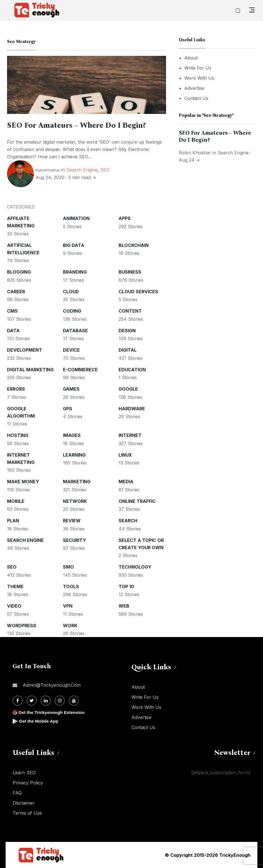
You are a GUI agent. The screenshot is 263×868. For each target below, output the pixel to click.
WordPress (22, 626)
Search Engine (82, 170)
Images (72, 435)
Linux (125, 455)
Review (72, 521)
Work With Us (199, 78)
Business (130, 272)
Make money (23, 482)
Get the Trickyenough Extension (53, 712)
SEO (105, 170)
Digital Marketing (30, 370)
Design (127, 331)
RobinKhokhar (48, 170)
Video (14, 606)
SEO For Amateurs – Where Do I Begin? (80, 125)
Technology (135, 567)
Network (75, 501)
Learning (74, 455)
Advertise (194, 88)
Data (13, 331)
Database (75, 331)
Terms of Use (27, 813)
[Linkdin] (46, 701)
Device (71, 350)
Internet (130, 435)
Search (128, 521)
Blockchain (134, 245)
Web (124, 606)
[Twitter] (32, 701)
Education (132, 370)
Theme (15, 587)
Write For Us (198, 68)
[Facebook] (18, 701)
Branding (75, 272)
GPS (68, 409)
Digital (128, 350)
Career (16, 292)
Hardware (132, 409)
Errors (16, 389)
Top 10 (126, 587)
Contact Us (196, 98)
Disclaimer (24, 803)
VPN (68, 606)
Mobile (16, 501)
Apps (125, 218)
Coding (72, 311)
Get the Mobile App (39, 721)
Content (130, 311)
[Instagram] (60, 701)
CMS (12, 311)
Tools (71, 587)
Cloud (71, 292)
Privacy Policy (28, 783)
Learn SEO (24, 773)
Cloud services (138, 292)
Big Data (74, 245)
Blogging (19, 272)
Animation (76, 218)
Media (126, 482)
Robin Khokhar (195, 153)
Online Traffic (137, 501)
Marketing (77, 482)
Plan (13, 521)
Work (70, 626)
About (191, 58)
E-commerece (80, 370)
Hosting (18, 435)
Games (71, 389)
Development (25, 350)
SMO (68, 567)
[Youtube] (74, 701)
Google (128, 389)
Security (74, 540)
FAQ (17, 793)
